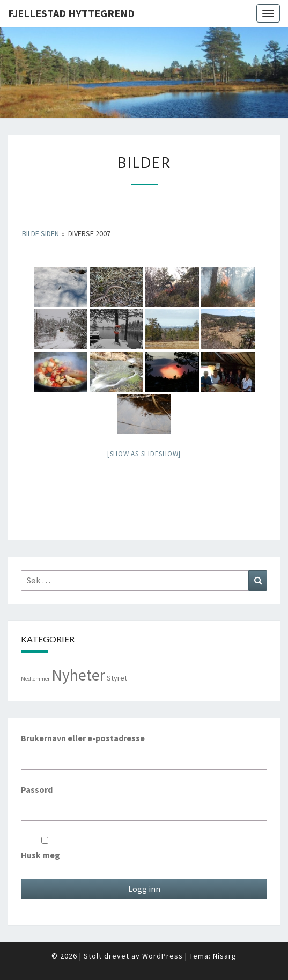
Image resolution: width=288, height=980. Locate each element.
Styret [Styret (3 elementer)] (117, 678)
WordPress (163, 956)
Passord (37, 789)
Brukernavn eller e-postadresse (83, 738)
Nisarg (225, 956)
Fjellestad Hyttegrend (71, 13)
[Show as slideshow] (144, 454)
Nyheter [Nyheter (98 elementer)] (78, 675)
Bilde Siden (40, 233)
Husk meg (45, 849)
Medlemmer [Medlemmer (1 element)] (35, 679)
